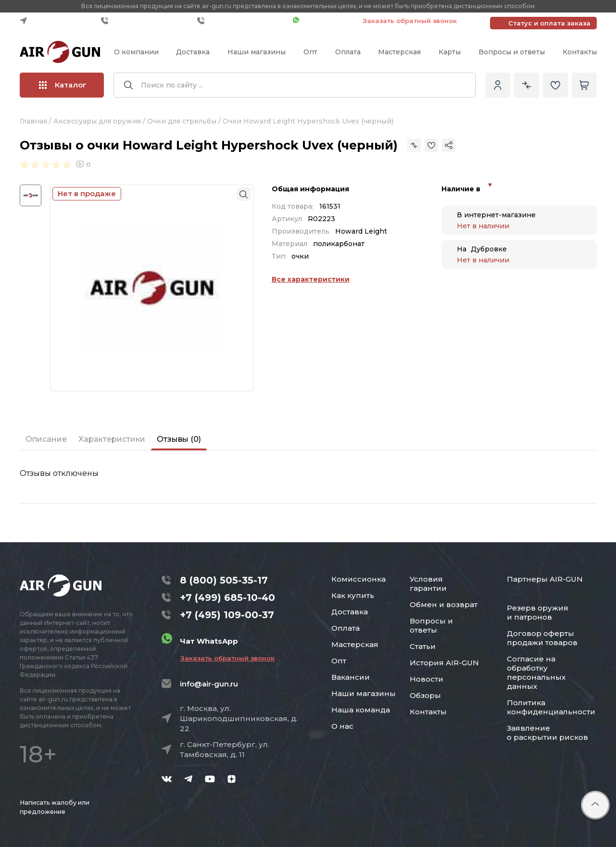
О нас (342, 726)
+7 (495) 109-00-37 (243, 21)
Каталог (63, 85)
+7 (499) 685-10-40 (147, 21)
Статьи (423, 646)
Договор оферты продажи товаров (542, 638)
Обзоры (425, 695)
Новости (427, 679)
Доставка (193, 52)
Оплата (348, 52)
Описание (46, 439)
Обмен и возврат (444, 604)
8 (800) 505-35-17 (224, 580)
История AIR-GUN (444, 663)
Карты (450, 52)
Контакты (580, 52)
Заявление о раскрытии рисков (547, 733)
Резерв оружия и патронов (538, 612)
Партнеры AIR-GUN (545, 579)
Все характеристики (311, 279)
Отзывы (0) (179, 439)
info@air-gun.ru (209, 684)
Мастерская (399, 52)
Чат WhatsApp (323, 21)
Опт (310, 52)
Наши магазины (257, 52)
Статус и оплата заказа (549, 23)
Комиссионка (358, 579)
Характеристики (112, 439)
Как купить (353, 595)
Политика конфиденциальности (551, 707)
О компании (136, 52)
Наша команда (361, 710)
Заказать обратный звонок (410, 21)
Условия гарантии (428, 584)
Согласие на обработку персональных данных (536, 673)
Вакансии (351, 677)
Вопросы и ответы (512, 52)
